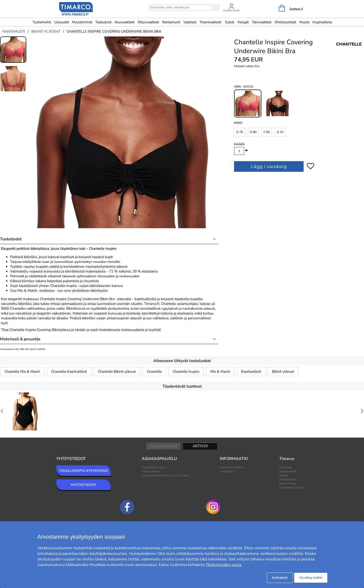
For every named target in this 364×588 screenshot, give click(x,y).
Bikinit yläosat (283, 372)
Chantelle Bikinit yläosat (117, 372)
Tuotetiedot (11, 239)
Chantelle (154, 372)
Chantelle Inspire (186, 372)
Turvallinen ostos (154, 467)
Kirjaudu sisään (232, 10)
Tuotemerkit (42, 22)
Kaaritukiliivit (251, 372)
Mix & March (220, 372)
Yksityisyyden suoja (223, 565)
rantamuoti (14, 31)
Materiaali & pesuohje (20, 339)
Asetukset (280, 578)
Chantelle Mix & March (22, 372)
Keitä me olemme (232, 467)
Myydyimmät (82, 22)
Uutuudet (62, 22)
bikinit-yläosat (46, 31)
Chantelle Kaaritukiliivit (69, 372)
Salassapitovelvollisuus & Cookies (165, 475)
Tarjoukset (103, 22)
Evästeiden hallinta (292, 488)
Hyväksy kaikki (311, 578)
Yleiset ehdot (151, 471)
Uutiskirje (226, 471)
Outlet (284, 475)
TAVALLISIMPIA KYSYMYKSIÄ (83, 471)
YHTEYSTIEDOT (83, 485)
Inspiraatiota (322, 22)
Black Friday (288, 484)
